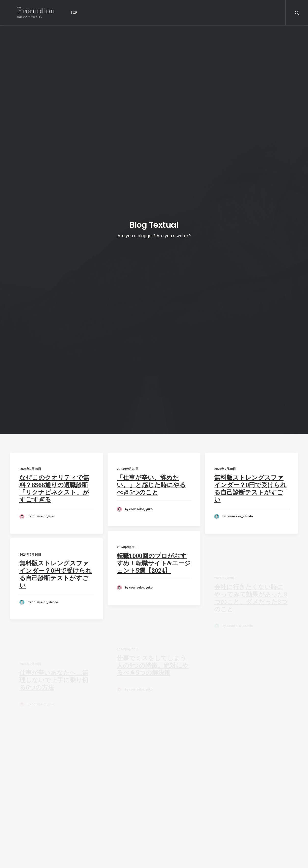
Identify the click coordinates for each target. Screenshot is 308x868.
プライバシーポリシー (31, 830)
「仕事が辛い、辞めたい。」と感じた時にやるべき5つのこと (151, 169)
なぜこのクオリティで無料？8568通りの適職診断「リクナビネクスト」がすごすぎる (54, 173)
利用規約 (18, 823)
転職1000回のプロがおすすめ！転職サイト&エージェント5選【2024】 (154, 266)
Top (62, 13)
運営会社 (18, 816)
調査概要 (18, 837)
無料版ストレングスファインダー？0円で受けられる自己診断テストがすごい (250, 176)
